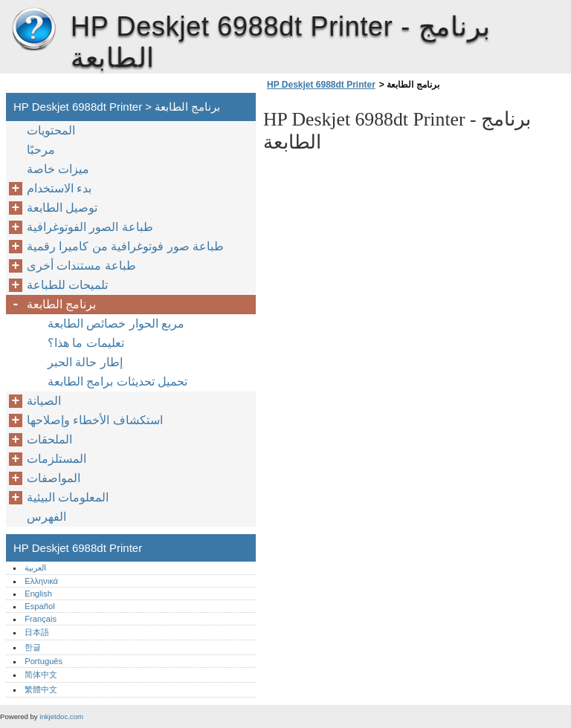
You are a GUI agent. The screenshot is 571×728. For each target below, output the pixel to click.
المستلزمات (57, 459)
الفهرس (46, 517)
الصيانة (44, 401)
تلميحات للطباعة (67, 285)
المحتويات (51, 130)
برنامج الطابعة (61, 304)
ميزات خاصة (58, 169)
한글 (33, 647)
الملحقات (49, 439)
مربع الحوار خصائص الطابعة (116, 324)
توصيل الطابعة (62, 208)
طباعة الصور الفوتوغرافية (90, 227)
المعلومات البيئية (68, 497)
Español (39, 606)
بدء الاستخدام (59, 188)
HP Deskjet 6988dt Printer (33, 30)
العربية (35, 568)
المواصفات (54, 478)
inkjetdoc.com (61, 716)
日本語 (37, 632)
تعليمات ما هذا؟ (86, 343)
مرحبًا (41, 150)
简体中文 (41, 675)
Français (41, 619)
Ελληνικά (41, 581)
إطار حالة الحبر (85, 362)
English (38, 594)
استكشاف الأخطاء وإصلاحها (95, 420)
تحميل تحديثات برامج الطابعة (117, 381)
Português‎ (43, 661)
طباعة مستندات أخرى (81, 266)
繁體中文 (41, 689)
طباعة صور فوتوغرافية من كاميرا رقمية (125, 246)
